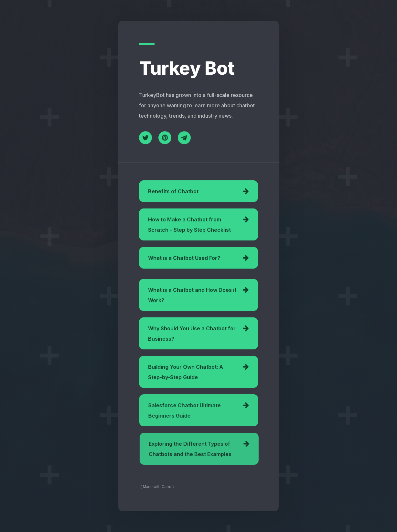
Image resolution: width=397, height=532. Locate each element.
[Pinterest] (165, 138)
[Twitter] (145, 138)
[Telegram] (184, 139)
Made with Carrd (157, 487)
